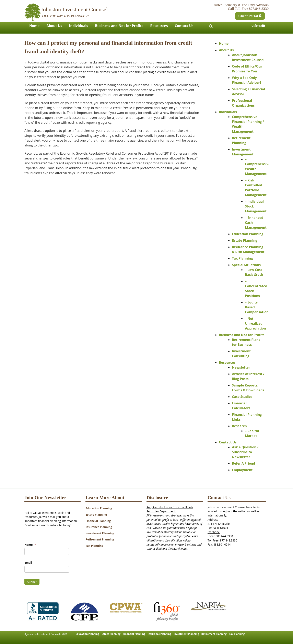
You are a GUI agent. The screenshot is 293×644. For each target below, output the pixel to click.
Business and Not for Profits (119, 26)
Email (28, 563)
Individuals (79, 26)
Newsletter (241, 367)
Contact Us (184, 26)
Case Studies (242, 397)
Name (30, 545)
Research (239, 426)
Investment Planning (100, 533)
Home (34, 26)
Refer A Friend (243, 463)
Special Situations (246, 265)
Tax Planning (242, 258)
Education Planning (248, 234)
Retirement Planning (100, 539)
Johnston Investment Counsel (74, 9)
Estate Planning (245, 240)
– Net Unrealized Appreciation (255, 323)
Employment (242, 470)
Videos (258, 26)
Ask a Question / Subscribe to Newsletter (245, 452)
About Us (54, 26)
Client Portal (250, 16)
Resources (159, 26)
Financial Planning (98, 521)
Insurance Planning (99, 527)
